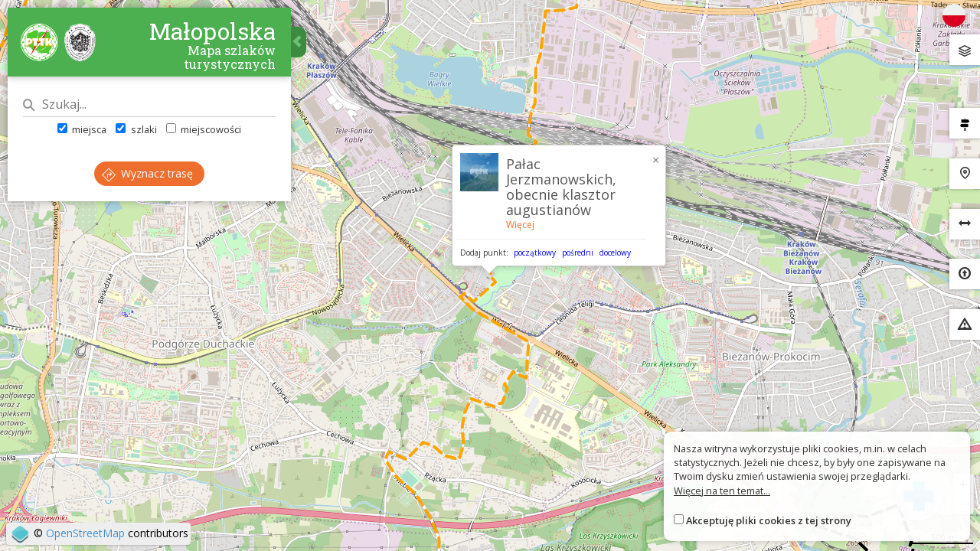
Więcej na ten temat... (722, 491)
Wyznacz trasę (147, 173)
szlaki (136, 129)
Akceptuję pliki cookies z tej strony (769, 520)
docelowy (615, 253)
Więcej (520, 225)
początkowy (535, 253)
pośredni (578, 253)
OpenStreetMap (85, 533)
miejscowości (204, 129)
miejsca (82, 129)
